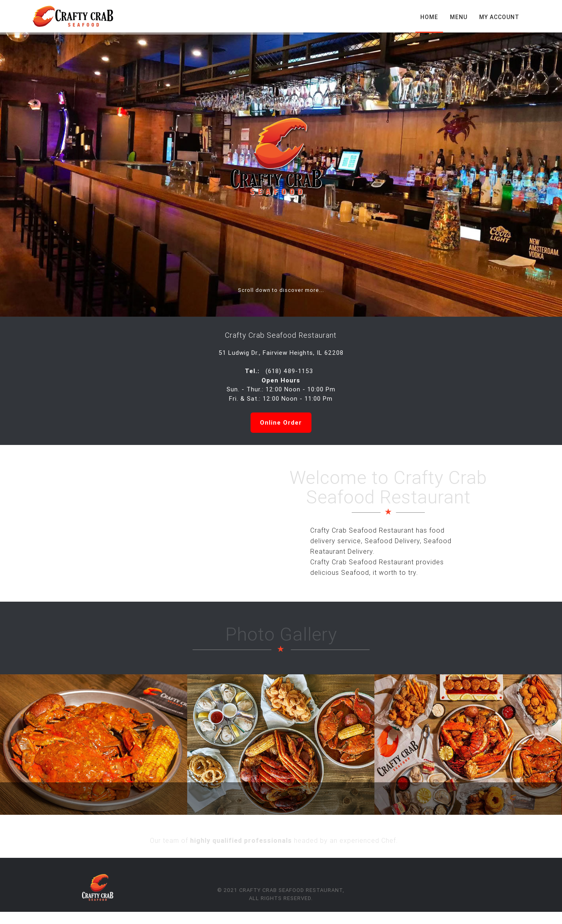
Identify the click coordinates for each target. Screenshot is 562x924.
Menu (459, 17)
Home (429, 17)
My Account (499, 17)
